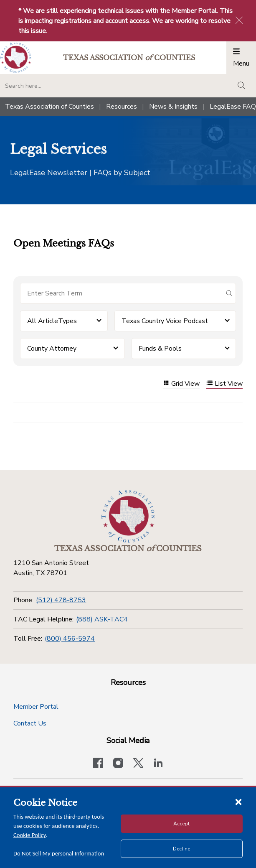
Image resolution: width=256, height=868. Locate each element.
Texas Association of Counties (49, 107)
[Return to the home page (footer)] (128, 517)
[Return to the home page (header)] (16, 58)
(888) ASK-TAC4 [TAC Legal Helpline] (102, 619)
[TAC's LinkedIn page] (158, 764)
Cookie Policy (30, 835)
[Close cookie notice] (238, 802)
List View (224, 384)
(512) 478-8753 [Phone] (61, 600)
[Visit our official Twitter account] (138, 764)
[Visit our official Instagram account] (118, 764)
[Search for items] (121, 293)
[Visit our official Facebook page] (98, 764)
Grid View (181, 384)
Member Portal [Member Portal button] (36, 707)
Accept (181, 824)
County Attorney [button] (52, 349)
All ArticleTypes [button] (52, 321)
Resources (122, 107)
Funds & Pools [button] (160, 349)
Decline (181, 849)
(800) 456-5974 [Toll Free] (70, 639)
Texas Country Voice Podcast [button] (165, 321)
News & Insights (173, 107)
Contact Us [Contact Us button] (30, 723)
